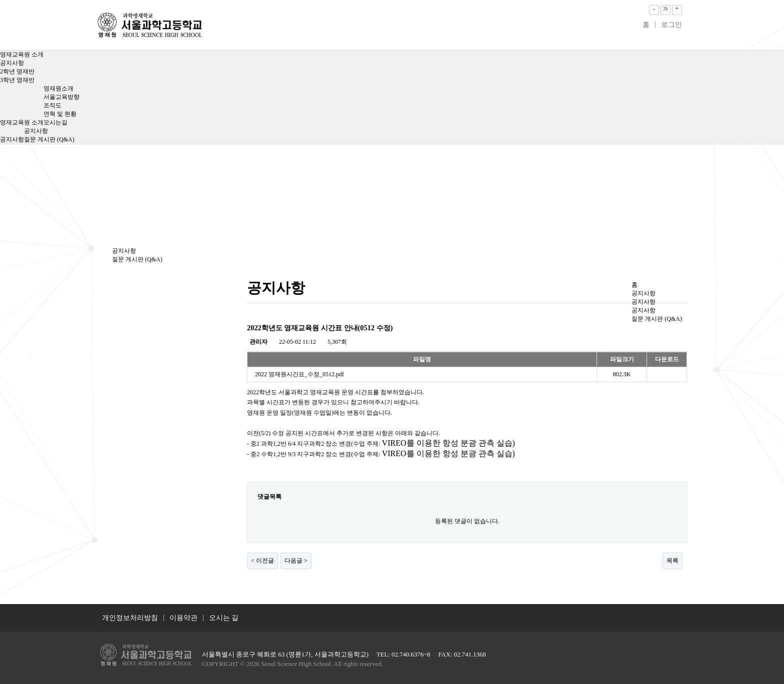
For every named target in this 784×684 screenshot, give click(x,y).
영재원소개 (58, 88)
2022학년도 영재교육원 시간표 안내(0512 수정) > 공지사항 (149, 25)
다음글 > (296, 561)
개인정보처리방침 (130, 618)
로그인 (671, 24)
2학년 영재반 (17, 71)
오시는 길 (224, 618)
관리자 (258, 342)
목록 (672, 561)
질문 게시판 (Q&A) (49, 139)
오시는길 (55, 122)
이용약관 (183, 618)
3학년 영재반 (17, 80)
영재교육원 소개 (22, 54)
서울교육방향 (61, 97)
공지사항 (12, 63)
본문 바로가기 (0, 0)
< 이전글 (262, 561)
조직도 (52, 105)
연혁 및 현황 (60, 114)
